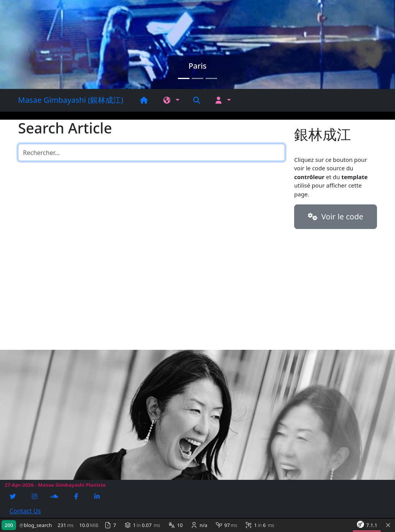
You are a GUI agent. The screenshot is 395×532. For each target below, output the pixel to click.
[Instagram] (35, 496)
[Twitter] (13, 496)
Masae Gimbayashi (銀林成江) (71, 100)
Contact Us (25, 511)
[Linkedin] (98, 496)
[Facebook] (77, 496)
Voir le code (336, 217)
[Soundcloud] (55, 496)
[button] (171, 100)
